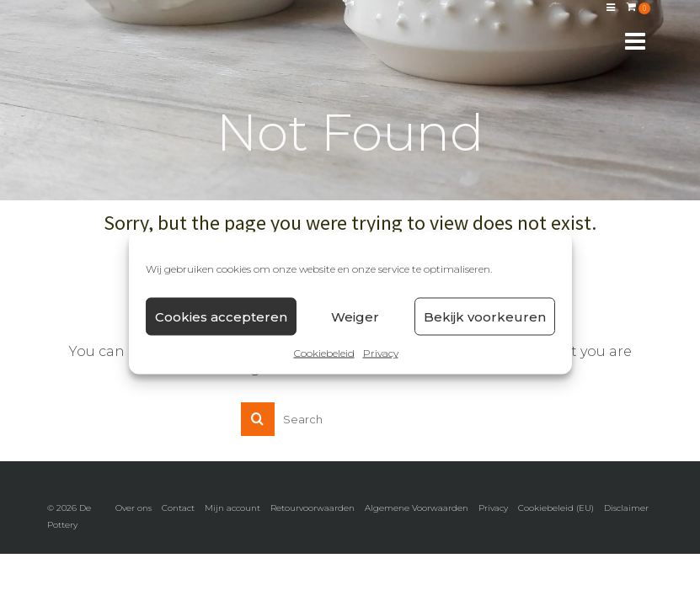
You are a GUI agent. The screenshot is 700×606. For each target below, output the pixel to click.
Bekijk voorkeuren (485, 316)
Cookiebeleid (324, 353)
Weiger (355, 316)
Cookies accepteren (221, 316)
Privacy (381, 353)
